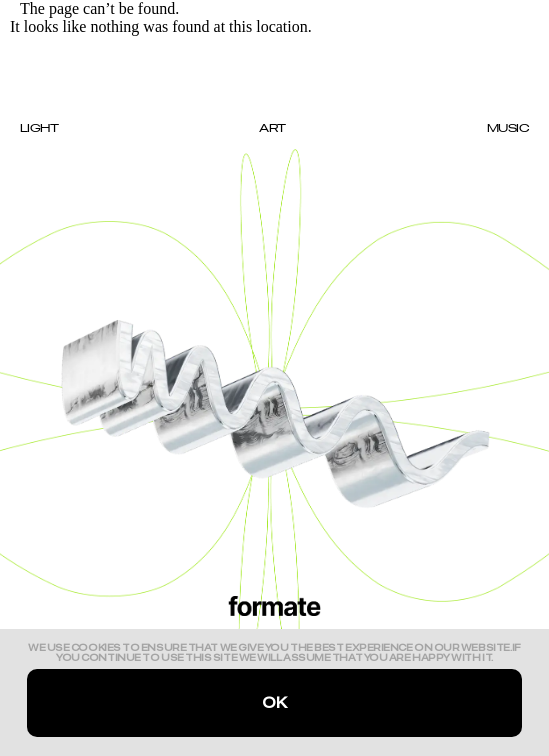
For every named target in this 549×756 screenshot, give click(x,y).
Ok (274, 703)
